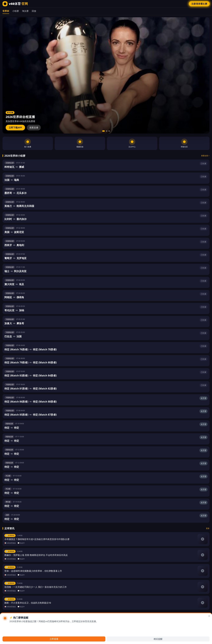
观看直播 (34, 127)
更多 (208, 528)
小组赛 (16, 11)
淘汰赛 (25, 11)
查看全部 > (205, 156)
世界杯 (6, 11)
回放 (34, 11)
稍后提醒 (158, 639)
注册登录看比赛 (199, 4)
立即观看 (54, 639)
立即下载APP (15, 127)
